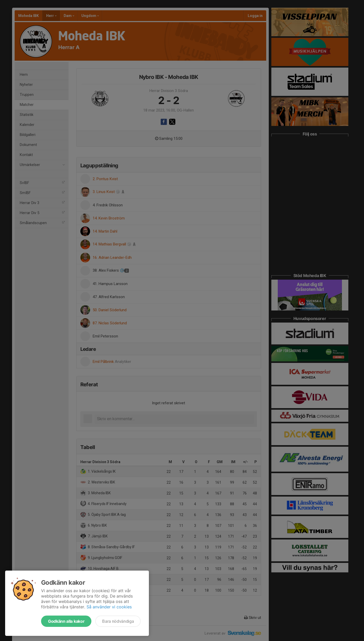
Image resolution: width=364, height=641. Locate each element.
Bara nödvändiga (118, 621)
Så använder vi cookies (109, 607)
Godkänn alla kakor (66, 621)
